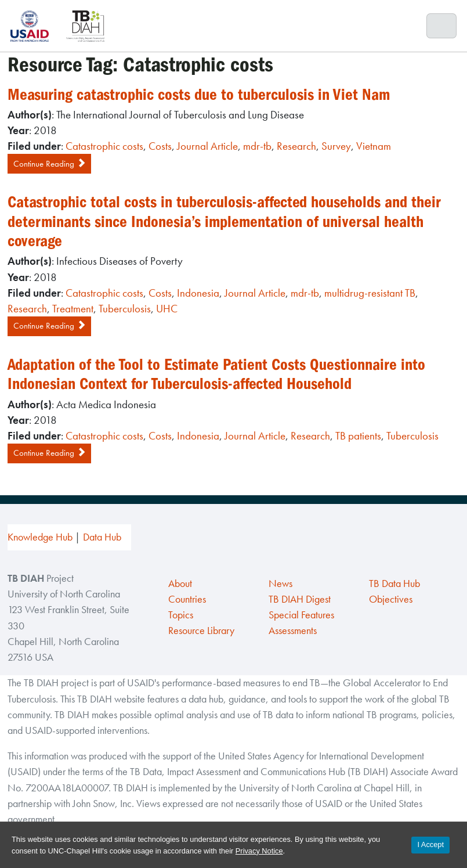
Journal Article (207, 146)
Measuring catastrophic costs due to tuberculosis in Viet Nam (199, 95)
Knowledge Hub (40, 537)
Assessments (293, 631)
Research (296, 146)
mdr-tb (257, 146)
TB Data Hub (394, 584)
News (280, 584)
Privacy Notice (259, 851)
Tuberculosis (125, 309)
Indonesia (198, 293)
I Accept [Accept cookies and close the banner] (430, 844)
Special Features (301, 615)
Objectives (391, 599)
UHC (167, 309)
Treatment (73, 309)
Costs (160, 146)
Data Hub (102, 537)
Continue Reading (49, 164)
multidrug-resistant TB (370, 293)
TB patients (358, 436)
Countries (187, 599)
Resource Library (201, 631)
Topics (181, 615)
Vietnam (374, 146)
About (180, 584)
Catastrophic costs (104, 146)
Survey (336, 146)
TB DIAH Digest (300, 599)
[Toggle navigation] (442, 26)
